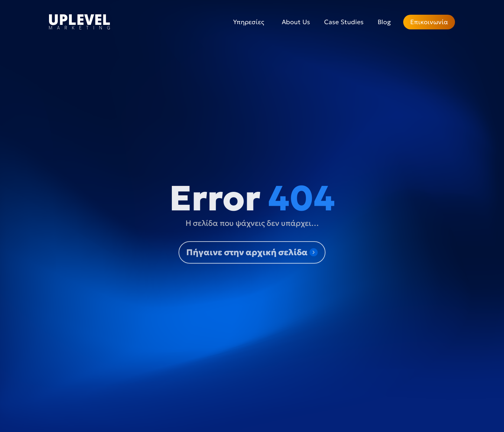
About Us (296, 22)
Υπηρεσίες (250, 22)
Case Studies (344, 22)
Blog (384, 22)
